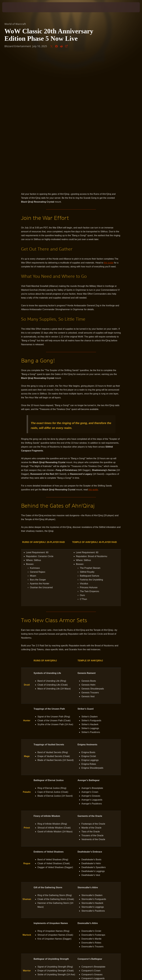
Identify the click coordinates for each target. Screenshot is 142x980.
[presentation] (11, 7)
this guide (109, 132)
